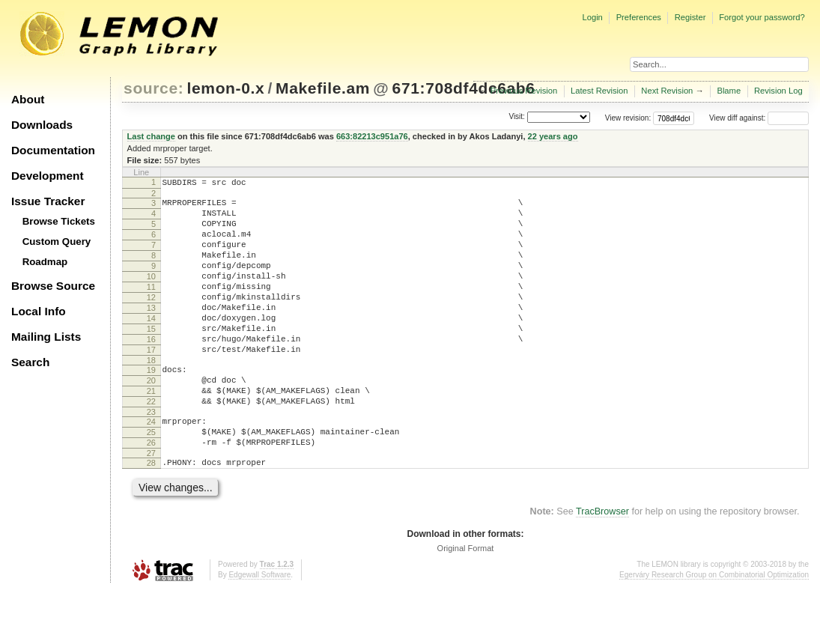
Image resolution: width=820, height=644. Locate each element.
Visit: (517, 117)
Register (690, 17)
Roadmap (45, 262)
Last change (151, 136)
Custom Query (57, 241)
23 (151, 457)
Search (30, 362)
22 (151, 444)
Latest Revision (599, 91)
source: (154, 88)
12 (151, 320)
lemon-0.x (226, 88)
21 (151, 431)
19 (151, 406)
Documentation (53, 150)
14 (151, 345)
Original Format (466, 602)
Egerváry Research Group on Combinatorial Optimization (714, 629)
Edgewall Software (259, 629)
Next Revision (667, 91)
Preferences (639, 17)
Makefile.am (323, 88)
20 (151, 419)
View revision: (628, 118)
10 (151, 294)
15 (151, 358)
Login (592, 17)
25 (151, 479)
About (28, 99)
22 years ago (553, 136)
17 (151, 383)
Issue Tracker (48, 201)
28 (151, 514)
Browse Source (53, 286)
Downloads (42, 125)
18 (151, 396)
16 (151, 371)
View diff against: (759, 118)
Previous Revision (524, 91)
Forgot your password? (762, 17)
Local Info (39, 311)
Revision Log (778, 91)
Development (48, 176)
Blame (729, 91)
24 (151, 467)
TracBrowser (602, 565)
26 (151, 492)
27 (151, 505)
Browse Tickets (59, 221)
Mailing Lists (46, 337)
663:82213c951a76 (372, 136)
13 (151, 332)
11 (151, 307)
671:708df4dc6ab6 (464, 88)
